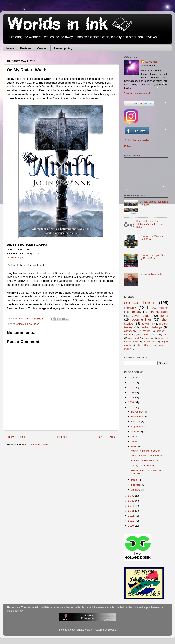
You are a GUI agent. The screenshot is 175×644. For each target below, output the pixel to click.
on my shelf (149, 342)
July (134, 436)
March (135, 480)
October (136, 422)
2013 (131, 511)
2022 (131, 382)
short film (143, 345)
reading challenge (151, 327)
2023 (131, 378)
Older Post (107, 437)
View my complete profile (138, 93)
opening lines (142, 319)
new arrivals (160, 308)
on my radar (32, 324)
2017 (131, 407)
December (137, 412)
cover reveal (141, 316)
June (134, 441)
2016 (131, 496)
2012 (131, 516)
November (137, 417)
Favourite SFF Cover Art (144, 461)
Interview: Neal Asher (152, 274)
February (137, 485)
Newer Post (16, 437)
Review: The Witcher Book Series (151, 238)
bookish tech (131, 342)
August (135, 432)
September (138, 427)
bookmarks (159, 345)
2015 (131, 501)
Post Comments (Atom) (35, 445)
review (130, 307)
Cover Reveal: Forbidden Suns (148, 456)
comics (160, 331)
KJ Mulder (25, 319)
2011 (131, 521)
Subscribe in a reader (137, 140)
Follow (128, 146)
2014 (131, 506)
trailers (161, 338)
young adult (142, 335)
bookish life (148, 324)
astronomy (130, 331)
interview (148, 338)
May (134, 446)
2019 (131, 397)
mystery (128, 349)
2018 (131, 402)
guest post (133, 338)
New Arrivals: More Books (145, 451)
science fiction (139, 303)
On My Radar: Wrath (142, 466)
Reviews (26, 48)
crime (166, 335)
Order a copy (15, 257)
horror (164, 316)
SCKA (155, 335)
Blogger (112, 630)
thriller (146, 331)
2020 (131, 392)
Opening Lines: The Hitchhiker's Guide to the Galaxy (150, 224)
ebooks (128, 335)
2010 (131, 526)
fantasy (20, 324)
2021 (131, 387)
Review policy (63, 48)
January (136, 490)
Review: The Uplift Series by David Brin (154, 257)
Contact (42, 48)
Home (10, 48)
